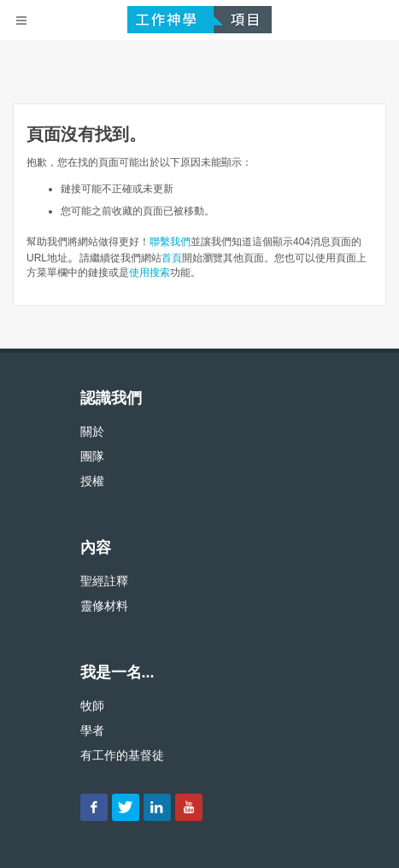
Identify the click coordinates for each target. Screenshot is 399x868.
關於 (92, 431)
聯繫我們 (170, 242)
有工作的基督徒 (122, 755)
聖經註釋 (104, 581)
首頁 (172, 258)
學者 (92, 730)
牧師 (92, 706)
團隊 (92, 456)
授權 (92, 481)
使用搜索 (150, 273)
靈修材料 (104, 606)
